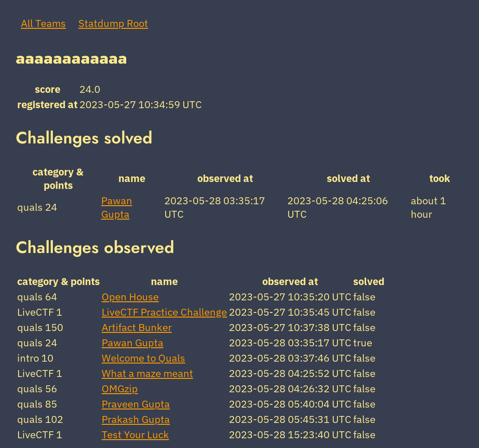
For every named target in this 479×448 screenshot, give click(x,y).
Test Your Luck (135, 434)
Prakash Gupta (136, 419)
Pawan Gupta (117, 207)
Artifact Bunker (137, 327)
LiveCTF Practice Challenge (164, 312)
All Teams (43, 23)
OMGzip (120, 388)
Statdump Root (113, 23)
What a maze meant (147, 373)
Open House (130, 296)
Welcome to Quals (143, 358)
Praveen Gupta (136, 404)
